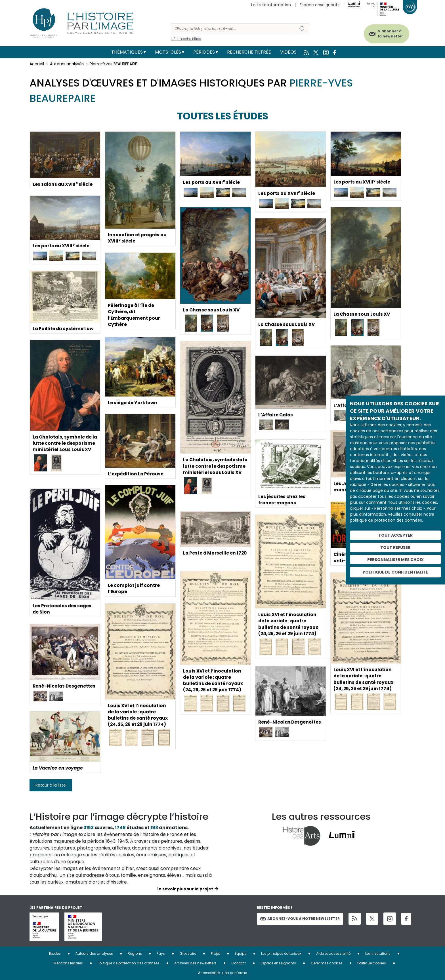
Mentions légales (68, 963)
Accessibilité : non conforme (222, 973)
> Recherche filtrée (186, 39)
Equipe (241, 953)
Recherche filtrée (249, 52)
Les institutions (378, 953)
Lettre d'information (271, 5)
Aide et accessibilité (333, 953)
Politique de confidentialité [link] (395, 572)
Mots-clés (168, 52)
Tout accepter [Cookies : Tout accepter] (395, 535)
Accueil (37, 64)
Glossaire (188, 953)
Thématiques (127, 52)
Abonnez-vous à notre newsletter (300, 919)
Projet (215, 953)
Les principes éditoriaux (281, 953)
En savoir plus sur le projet (185, 889)
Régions (135, 953)
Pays (161, 953)
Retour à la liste (51, 785)
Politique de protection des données (129, 963)
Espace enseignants (320, 5)
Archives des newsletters (195, 963)
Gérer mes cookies (327, 963)
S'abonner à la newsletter (388, 33)
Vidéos (288, 52)
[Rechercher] (233, 29)
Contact (239, 963)
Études (55, 953)
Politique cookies (372, 963)
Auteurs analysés (67, 64)
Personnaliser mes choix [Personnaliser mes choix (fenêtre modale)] (395, 559)
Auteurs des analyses (94, 953)
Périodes (204, 52)
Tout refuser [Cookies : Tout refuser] (395, 547)
